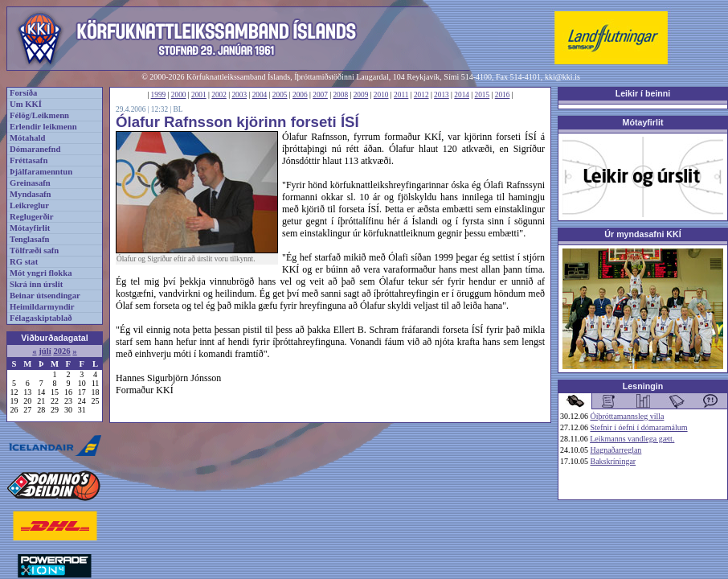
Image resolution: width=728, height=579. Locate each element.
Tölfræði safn (34, 250)
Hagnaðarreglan (616, 450)
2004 (260, 95)
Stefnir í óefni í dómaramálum (639, 427)
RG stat (24, 262)
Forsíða (23, 93)
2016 (503, 95)
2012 (421, 95)
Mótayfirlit (30, 228)
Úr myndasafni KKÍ (642, 234)
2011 (401, 95)
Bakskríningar (613, 461)
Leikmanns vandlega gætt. (632, 439)
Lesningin (643, 386)
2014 (462, 95)
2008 (340, 95)
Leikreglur (29, 205)
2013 (442, 95)
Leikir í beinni (643, 93)
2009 (361, 95)
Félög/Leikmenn (39, 115)
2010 (381, 95)
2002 (219, 95)
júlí (45, 351)
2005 (280, 95)
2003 (239, 95)
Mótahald (27, 138)
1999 (159, 95)
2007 (320, 95)
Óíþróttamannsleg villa (628, 416)
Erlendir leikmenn (43, 127)
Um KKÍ (26, 104)
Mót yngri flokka (41, 273)
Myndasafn (31, 194)
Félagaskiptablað (41, 318)
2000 (179, 95)
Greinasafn (30, 183)
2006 (300, 95)
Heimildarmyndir (42, 307)
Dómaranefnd (35, 149)
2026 (61, 351)
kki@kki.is (562, 77)
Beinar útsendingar (45, 296)
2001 (199, 95)
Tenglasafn (29, 239)
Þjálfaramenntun (41, 172)
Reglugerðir (31, 217)
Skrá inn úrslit (36, 284)
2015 (483, 95)
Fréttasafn (29, 160)
